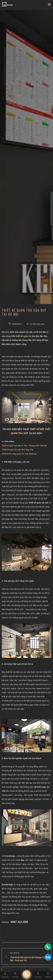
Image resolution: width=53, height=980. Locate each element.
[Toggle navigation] (49, 5)
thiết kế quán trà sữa (25, 336)
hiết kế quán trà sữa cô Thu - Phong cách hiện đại (25, 446)
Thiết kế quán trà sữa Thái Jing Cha (17, 450)
